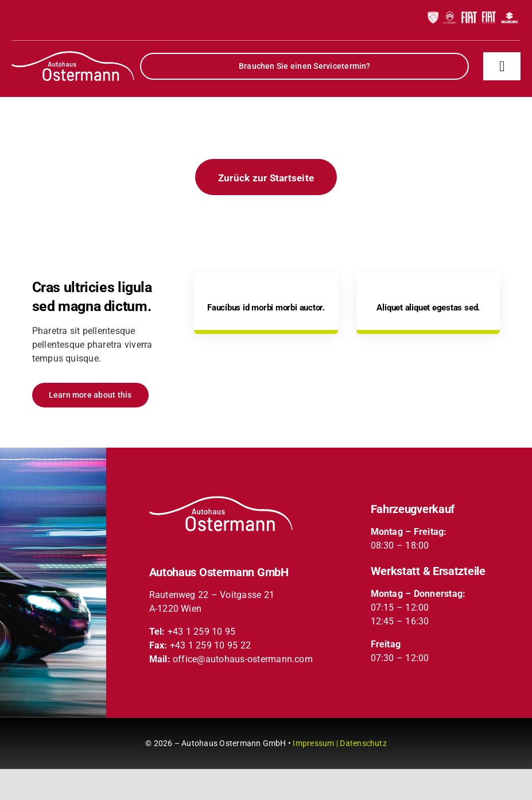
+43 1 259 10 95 (202, 632)
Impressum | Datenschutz (340, 743)
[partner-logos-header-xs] (472, 10)
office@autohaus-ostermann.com (243, 659)
